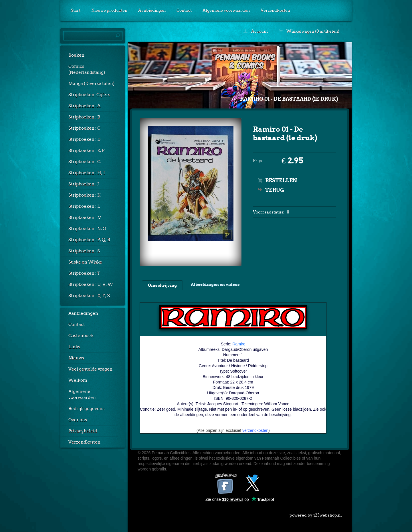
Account (256, 31)
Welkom (78, 380)
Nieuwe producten (109, 10)
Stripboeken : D (84, 139)
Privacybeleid (83, 431)
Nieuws (76, 358)
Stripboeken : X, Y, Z (89, 296)
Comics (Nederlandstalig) (87, 69)
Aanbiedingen (152, 10)
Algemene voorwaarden (226, 10)
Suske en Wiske (85, 262)
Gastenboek (81, 336)
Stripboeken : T (84, 273)
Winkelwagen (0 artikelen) (309, 31)
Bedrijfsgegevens (86, 409)
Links (74, 347)
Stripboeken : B (84, 117)
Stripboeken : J (84, 184)
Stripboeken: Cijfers (89, 95)
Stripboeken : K (84, 195)
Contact (184, 10)
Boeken (76, 55)
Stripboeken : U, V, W (91, 284)
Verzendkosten (275, 10)
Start (76, 10)
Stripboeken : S (84, 251)
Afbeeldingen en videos (215, 284)
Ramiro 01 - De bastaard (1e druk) (289, 99)
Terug (275, 190)
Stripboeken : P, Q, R (89, 240)
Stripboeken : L (84, 206)
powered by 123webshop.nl (316, 514)
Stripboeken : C (84, 128)
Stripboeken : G (85, 162)
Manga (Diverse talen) (91, 84)
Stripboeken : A (84, 106)
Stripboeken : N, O (87, 229)
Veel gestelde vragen (90, 369)
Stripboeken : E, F (86, 151)
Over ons (78, 420)
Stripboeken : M (85, 217)
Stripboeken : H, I (87, 173)
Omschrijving (162, 285)
